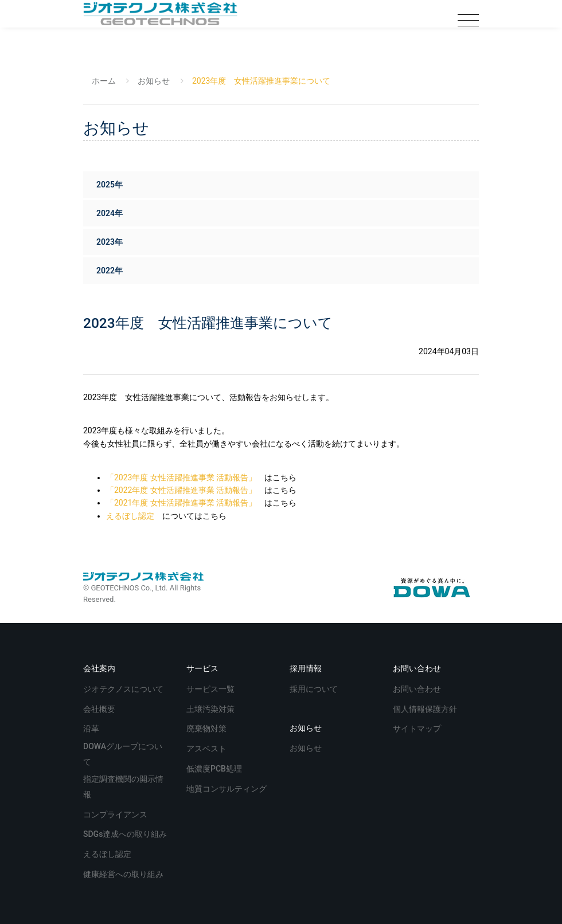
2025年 (110, 185)
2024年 (110, 213)
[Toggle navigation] (468, 21)
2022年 (110, 271)
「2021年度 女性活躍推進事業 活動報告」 (181, 503)
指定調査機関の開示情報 (123, 787)
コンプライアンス (116, 814)
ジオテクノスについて (124, 688)
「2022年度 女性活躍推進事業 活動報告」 (181, 490)
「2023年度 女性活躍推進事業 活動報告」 (181, 477)
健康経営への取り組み (124, 873)
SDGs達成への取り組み (126, 833)
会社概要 (100, 708)
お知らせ (154, 81)
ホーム (104, 81)
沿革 (92, 728)
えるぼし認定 (130, 516)
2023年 (110, 242)
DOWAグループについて (123, 754)
